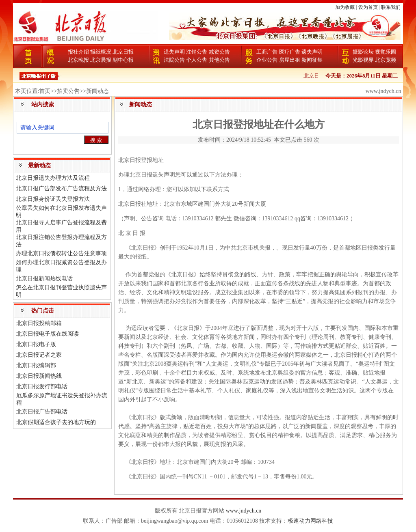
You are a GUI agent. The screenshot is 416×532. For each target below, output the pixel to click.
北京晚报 (78, 60)
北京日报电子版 (36, 344)
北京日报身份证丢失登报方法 (53, 199)
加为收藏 (345, 7)
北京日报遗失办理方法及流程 (53, 178)
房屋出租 (290, 60)
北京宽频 (386, 60)
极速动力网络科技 (310, 521)
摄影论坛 (363, 52)
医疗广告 (290, 52)
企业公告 (267, 60)
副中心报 (123, 60)
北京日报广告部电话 (42, 412)
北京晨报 (101, 60)
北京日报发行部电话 (42, 387)
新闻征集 (312, 60)
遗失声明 (174, 52)
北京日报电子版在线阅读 (48, 334)
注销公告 (197, 52)
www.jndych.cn (244, 511)
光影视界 (363, 60)
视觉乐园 (386, 52)
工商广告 (267, 52)
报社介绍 (78, 52)
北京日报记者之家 (39, 355)
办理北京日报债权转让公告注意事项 (61, 253)
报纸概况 (101, 52)
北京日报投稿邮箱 (39, 323)
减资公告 (219, 52)
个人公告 (197, 60)
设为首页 (368, 7)
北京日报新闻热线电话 (44, 279)
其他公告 (219, 60)
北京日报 (123, 52)
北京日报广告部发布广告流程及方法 (61, 188)
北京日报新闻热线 (39, 376)
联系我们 (391, 7)
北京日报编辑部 (36, 365)
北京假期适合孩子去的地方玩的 (56, 422)
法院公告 (174, 60)
